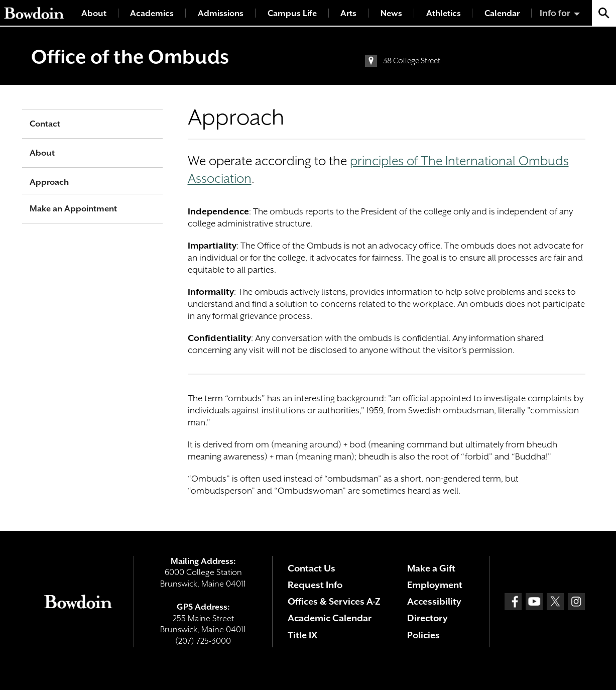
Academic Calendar (330, 618)
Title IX (302, 635)
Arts (348, 13)
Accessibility (434, 601)
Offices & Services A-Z (334, 601)
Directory (427, 618)
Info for (555, 13)
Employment (435, 585)
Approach (49, 182)
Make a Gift (431, 568)
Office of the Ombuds (130, 57)
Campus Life (292, 13)
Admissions (221, 13)
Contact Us (312, 568)
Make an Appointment (73, 209)
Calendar (502, 13)
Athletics (444, 13)
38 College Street (412, 61)
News (391, 13)
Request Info (315, 585)
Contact (45, 124)
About (94, 13)
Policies (423, 635)
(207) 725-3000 (203, 641)
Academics (152, 13)
